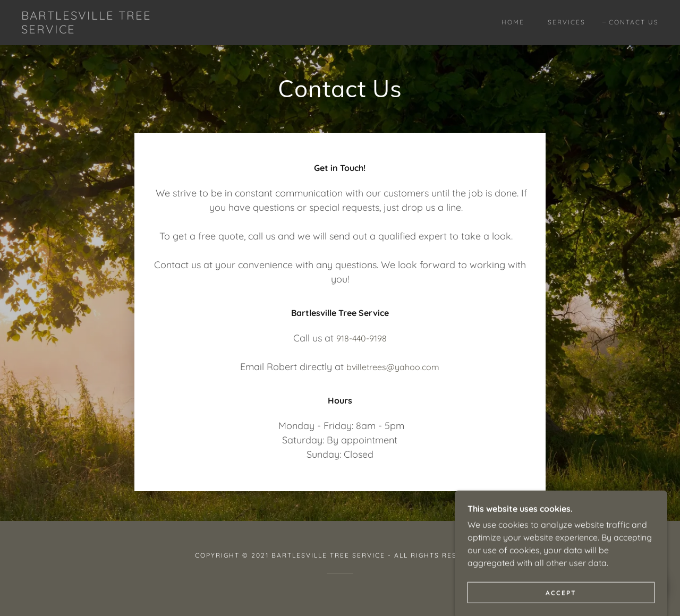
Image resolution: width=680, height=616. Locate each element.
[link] (108, 30)
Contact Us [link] (634, 22)
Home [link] (513, 22)
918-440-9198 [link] (362, 338)
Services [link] (567, 22)
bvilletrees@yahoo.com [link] (393, 367)
